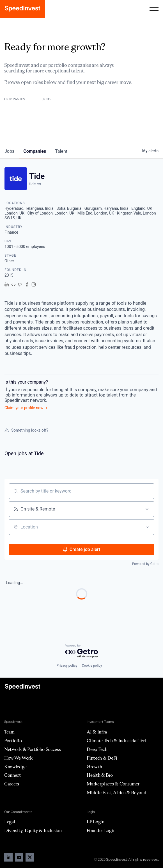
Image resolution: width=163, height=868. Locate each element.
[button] (154, 9)
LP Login (95, 822)
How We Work (18, 758)
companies (35, 151)
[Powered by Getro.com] (82, 651)
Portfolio (13, 741)
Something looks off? (26, 430)
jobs (9, 151)
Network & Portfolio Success (32, 749)
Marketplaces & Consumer (113, 784)
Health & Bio (100, 775)
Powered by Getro (145, 564)
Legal (10, 822)
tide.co (35, 184)
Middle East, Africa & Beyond (116, 792)
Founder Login (101, 830)
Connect (13, 775)
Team (9, 732)
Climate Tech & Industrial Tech (117, 741)
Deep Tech (97, 749)
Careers (12, 784)
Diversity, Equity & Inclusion (33, 830)
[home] (22, 9)
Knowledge (15, 767)
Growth (94, 767)
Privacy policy (67, 666)
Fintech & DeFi (102, 758)
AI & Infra (97, 732)
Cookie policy (92, 666)
